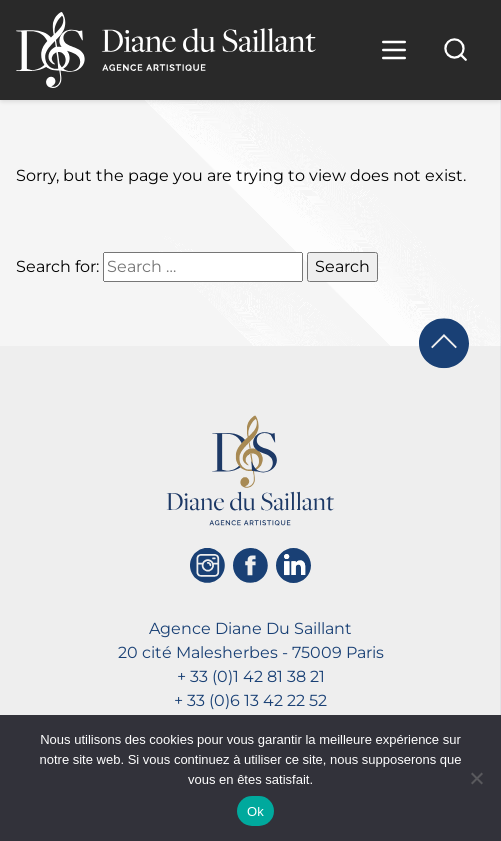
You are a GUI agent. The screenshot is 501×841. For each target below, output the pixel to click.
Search (342, 266)
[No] (476, 778)
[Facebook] (250, 565)
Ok (255, 811)
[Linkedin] (293, 565)
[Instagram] (207, 565)
